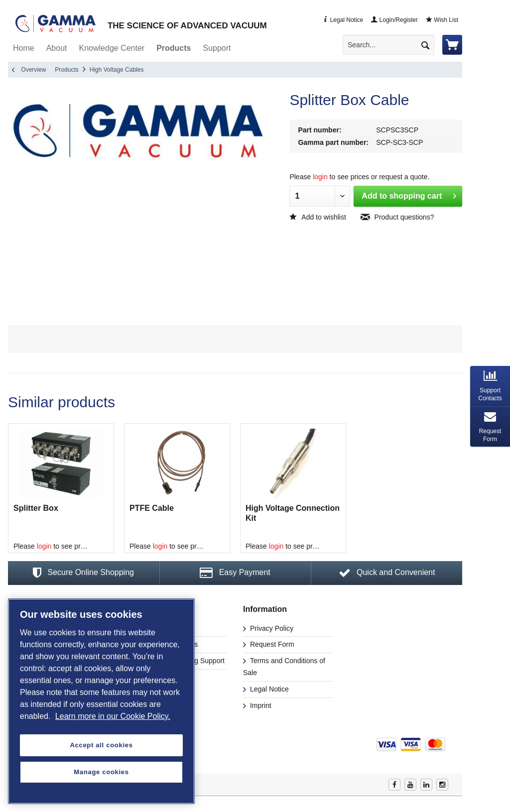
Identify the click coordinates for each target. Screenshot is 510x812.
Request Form (271, 644)
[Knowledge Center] (112, 48)
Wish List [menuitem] (442, 20)
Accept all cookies (101, 745)
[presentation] (490, 386)
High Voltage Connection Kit (293, 513)
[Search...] (388, 45)
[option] (61, 488)
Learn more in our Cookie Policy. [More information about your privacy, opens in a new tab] (113, 716)
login (320, 177)
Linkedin (426, 785)
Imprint (260, 705)
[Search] (425, 45)
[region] (101, 701)
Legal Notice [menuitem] (343, 20)
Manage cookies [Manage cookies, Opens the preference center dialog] (101, 772)
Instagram (442, 785)
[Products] (174, 48)
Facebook (394, 785)
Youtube (410, 785)
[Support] (217, 48)
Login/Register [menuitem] (394, 20)
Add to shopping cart (409, 194)
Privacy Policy (271, 628)
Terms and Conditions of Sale (284, 667)
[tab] (490, 386)
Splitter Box (36, 508)
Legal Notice (268, 689)
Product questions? (397, 217)
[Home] (24, 48)
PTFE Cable (152, 508)
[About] (57, 48)
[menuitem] (392, 45)
